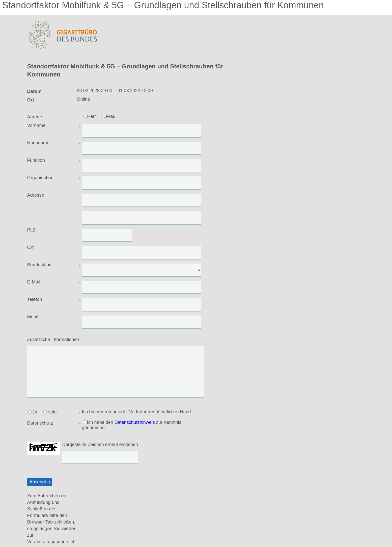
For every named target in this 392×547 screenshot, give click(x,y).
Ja (33, 412)
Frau (109, 116)
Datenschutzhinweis (135, 422)
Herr (90, 116)
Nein (50, 412)
